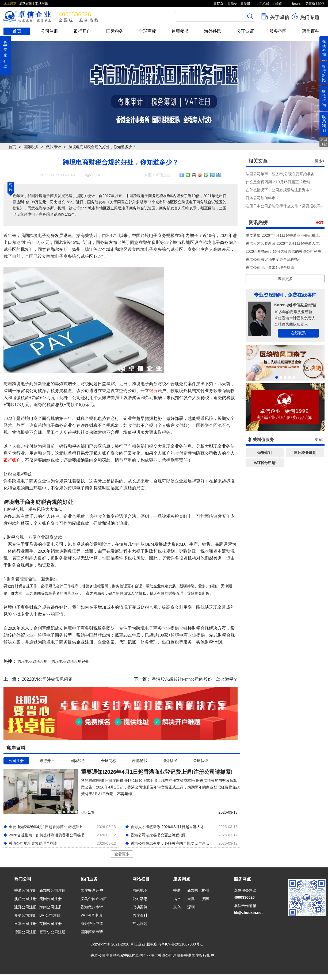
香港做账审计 (92, 907)
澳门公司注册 (25, 899)
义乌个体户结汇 (94, 899)
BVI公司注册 (50, 915)
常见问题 (41, 3)
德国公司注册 (25, 932)
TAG (219, 4)
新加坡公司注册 (52, 890)
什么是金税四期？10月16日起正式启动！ (280, 182)
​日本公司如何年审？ (262, 198)
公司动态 (140, 899)
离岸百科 (311, 31)
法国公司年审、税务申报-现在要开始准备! (281, 174)
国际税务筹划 (305, 453)
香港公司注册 (25, 890)
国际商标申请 (92, 932)
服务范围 (278, 31)
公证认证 (245, 31)
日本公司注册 (25, 924)
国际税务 (115, 31)
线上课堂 (10, 3)
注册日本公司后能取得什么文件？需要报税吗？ (285, 206)
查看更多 (122, 854)
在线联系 (298, 333)
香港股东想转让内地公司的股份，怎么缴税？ (195, 679)
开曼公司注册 (25, 915)
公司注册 (49, 31)
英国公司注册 (51, 924)
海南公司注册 (51, 907)
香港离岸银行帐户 (199, 955)
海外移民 (213, 31)
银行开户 (82, 31)
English (297, 3)
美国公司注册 (51, 899)
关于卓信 (275, 16)
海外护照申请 (92, 924)
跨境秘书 (180, 31)
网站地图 (140, 890)
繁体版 (310, 3)
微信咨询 (324, 98)
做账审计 (54, 147)
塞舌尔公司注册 (52, 932)
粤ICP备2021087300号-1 (182, 944)
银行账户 (12, 460)
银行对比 (324, 73)
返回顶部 (324, 142)
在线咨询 (324, 48)
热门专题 (305, 16)
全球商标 (147, 31)
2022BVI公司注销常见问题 (47, 679)
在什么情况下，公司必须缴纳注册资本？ (279, 190)
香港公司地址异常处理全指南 (270, 267)
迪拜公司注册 (25, 907)
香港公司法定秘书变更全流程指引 (274, 259)
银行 (153, 391)
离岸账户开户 (92, 890)
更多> (320, 161)
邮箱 (277, 4)
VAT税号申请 (265, 463)
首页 (17, 31)
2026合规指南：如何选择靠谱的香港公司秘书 (283, 251)
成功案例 (26, 3)
